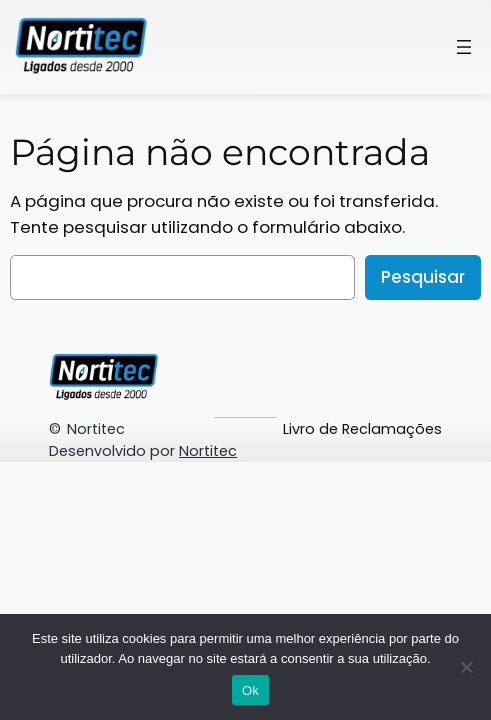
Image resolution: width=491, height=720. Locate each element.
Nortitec (96, 429)
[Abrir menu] (464, 47)
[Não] (466, 667)
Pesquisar (423, 277)
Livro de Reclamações (362, 429)
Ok (250, 690)
